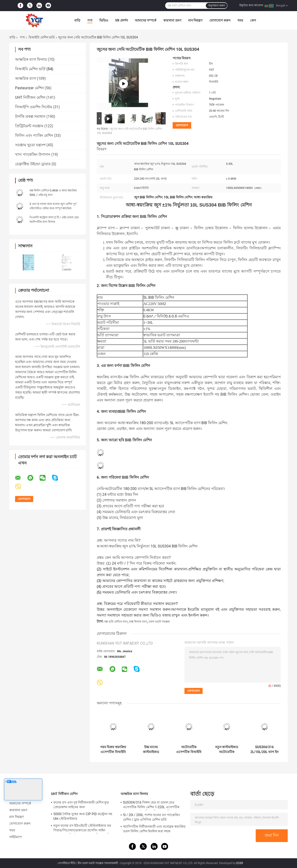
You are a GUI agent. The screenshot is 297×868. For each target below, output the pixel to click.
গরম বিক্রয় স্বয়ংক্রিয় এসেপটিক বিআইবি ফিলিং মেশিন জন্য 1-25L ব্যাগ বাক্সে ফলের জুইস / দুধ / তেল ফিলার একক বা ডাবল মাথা (113, 750)
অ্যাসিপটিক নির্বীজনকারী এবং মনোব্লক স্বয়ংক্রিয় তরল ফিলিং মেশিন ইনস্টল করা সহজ (154, 829)
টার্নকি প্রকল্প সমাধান (30, 116)
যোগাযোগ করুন (220, 20)
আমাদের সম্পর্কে (146, 20)
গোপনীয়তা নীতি (67, 863)
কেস (253, 20)
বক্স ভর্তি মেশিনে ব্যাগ (116, 622)
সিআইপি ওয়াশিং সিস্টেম (34, 107)
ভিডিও (104, 20)
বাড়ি (77, 20)
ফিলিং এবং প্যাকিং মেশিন (34, 135)
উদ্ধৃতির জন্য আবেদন (251, 5)
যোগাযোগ (182, 125)
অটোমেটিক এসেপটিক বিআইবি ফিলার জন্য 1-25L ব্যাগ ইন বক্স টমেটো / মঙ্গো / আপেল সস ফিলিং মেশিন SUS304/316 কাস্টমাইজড (189, 750)
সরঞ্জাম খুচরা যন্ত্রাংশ (30, 145)
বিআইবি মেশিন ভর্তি (42, 37)
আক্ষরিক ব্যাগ (26, 78)
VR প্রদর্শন (121, 20)
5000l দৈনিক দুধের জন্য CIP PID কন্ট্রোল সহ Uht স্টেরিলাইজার (83, 816)
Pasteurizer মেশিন (29, 88)
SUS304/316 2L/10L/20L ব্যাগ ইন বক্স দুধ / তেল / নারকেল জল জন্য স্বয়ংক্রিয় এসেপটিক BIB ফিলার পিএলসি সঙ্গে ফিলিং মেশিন (264, 750)
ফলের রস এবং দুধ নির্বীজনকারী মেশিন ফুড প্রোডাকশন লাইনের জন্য (81, 805)
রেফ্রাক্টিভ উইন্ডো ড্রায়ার (33, 164)
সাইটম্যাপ (16, 837)
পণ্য (90, 20)
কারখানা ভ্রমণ (172, 20)
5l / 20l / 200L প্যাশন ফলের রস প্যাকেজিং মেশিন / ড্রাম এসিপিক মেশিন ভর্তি (152, 817)
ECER (240, 863)
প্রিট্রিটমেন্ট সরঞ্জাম (29, 126)
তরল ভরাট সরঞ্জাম (159, 622)
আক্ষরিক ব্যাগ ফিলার (31, 59)
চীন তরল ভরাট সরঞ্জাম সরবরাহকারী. (98, 863)
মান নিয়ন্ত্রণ (195, 20)
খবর (240, 20)
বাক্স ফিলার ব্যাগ (138, 622)
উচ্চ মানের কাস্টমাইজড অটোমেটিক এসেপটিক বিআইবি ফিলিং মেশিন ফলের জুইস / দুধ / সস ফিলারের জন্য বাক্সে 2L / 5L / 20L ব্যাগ (151, 750)
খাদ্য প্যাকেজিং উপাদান (33, 154)
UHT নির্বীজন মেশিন (30, 97)
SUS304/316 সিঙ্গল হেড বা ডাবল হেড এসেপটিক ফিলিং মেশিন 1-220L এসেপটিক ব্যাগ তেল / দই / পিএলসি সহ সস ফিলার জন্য (153, 805)
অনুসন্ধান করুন (216, 6)
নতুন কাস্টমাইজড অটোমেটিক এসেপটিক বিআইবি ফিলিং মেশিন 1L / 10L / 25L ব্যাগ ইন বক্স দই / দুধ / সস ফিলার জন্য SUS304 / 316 (227, 750)
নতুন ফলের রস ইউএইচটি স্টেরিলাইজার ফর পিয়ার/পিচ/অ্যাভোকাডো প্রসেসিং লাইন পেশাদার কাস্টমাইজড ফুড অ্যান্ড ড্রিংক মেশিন (82, 829)
